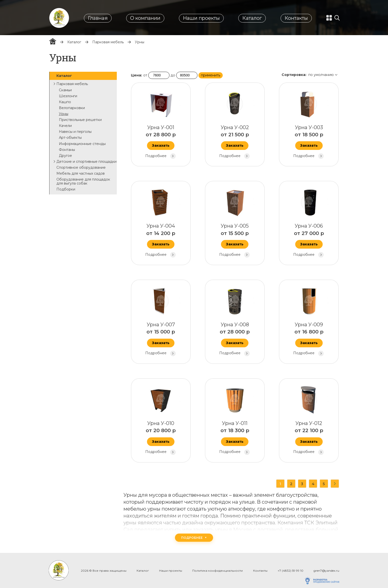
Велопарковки (72, 108)
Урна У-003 (308, 124)
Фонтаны (67, 150)
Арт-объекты (70, 138)
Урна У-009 (308, 321)
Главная (98, 18)
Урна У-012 (308, 420)
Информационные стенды (82, 144)
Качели (65, 126)
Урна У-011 (234, 420)
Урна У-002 (234, 124)
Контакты (296, 18)
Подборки (66, 189)
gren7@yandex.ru (326, 571)
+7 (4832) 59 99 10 (291, 571)
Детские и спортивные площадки (86, 162)
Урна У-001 (160, 124)
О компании (145, 18)
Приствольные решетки (80, 120)
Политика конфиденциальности (218, 571)
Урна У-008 (234, 321)
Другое (65, 156)
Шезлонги (68, 96)
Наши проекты (201, 18)
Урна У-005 (234, 222)
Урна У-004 (160, 222)
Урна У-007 (160, 321)
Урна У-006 (308, 222)
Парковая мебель (108, 42)
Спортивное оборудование (81, 167)
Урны (64, 114)
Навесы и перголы (75, 132)
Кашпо (65, 102)
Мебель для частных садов (81, 173)
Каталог (252, 18)
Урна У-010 (160, 420)
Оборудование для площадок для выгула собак (83, 181)
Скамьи (65, 90)
